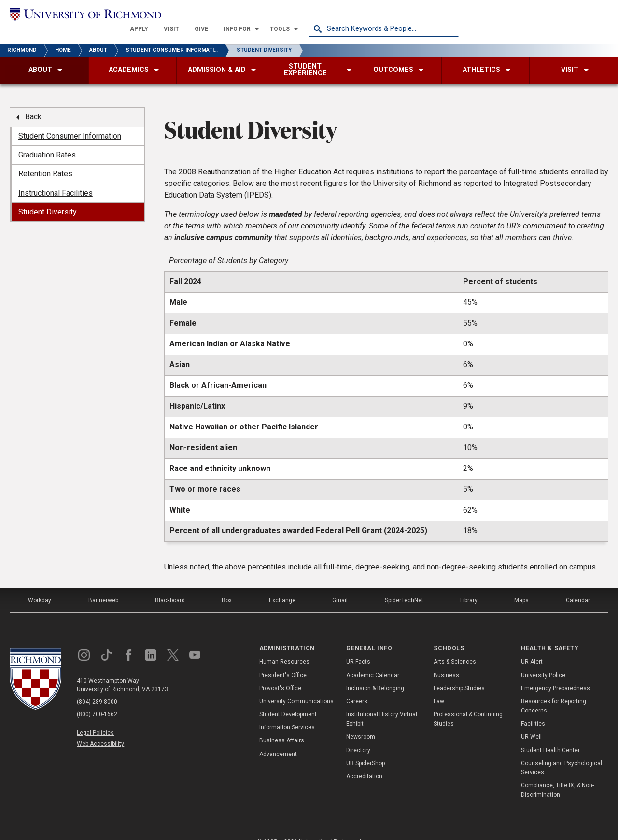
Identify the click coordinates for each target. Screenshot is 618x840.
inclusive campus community (223, 224)
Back (33, 104)
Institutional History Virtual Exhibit (382, 705)
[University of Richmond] (84, 15)
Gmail (340, 587)
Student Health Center (550, 737)
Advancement (278, 740)
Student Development (288, 701)
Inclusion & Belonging (375, 675)
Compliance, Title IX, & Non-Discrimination (557, 777)
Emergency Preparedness (555, 675)
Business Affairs (282, 727)
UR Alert (532, 649)
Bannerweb (103, 587)
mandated (286, 201)
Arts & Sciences (455, 649)
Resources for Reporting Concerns (554, 692)
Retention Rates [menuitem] (45, 161)
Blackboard (170, 587)
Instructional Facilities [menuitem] (56, 179)
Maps (521, 587)
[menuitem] (289, 15)
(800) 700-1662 (97, 701)
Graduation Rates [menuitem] (47, 141)
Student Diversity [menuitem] (48, 199)
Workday (40, 587)
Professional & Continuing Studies (468, 705)
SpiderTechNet (404, 587)
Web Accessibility (100, 731)
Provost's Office (280, 675)
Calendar (578, 587)
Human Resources (284, 649)
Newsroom (361, 724)
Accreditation (364, 763)
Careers (357, 688)
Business (446, 662)
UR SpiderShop (365, 750)
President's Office (283, 662)
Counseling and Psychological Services (562, 754)
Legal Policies (95, 719)
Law (439, 688)
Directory (358, 737)
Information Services (287, 714)
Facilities (533, 711)
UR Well (531, 724)
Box (227, 587)
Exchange (282, 587)
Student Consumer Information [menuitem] (70, 122)
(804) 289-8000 (97, 688)
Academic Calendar (373, 662)
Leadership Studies (459, 675)
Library (469, 587)
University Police (543, 662)
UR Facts (358, 649)
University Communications (296, 688)
